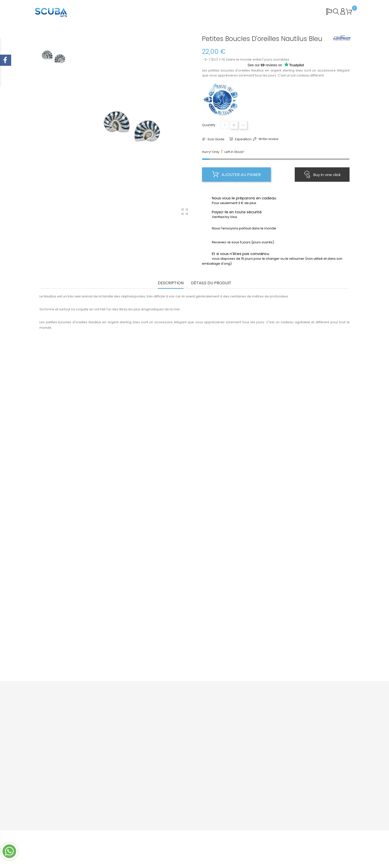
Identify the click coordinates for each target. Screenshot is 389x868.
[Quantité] (225, 125)
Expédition (243, 139)
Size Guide (216, 139)
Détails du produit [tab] (211, 283)
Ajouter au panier (236, 175)
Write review (268, 139)
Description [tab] (171, 283)
